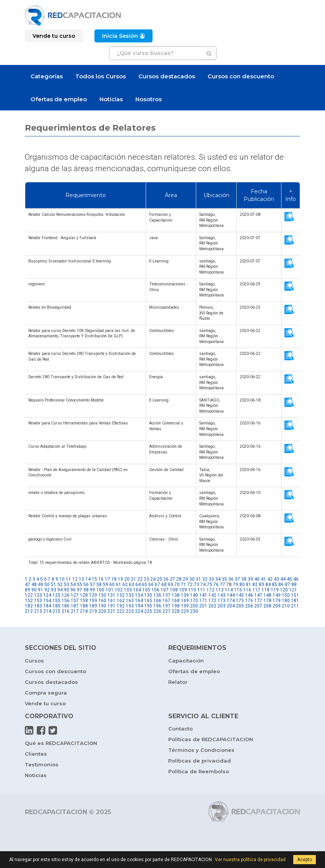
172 (212, 601)
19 (120, 579)
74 (203, 585)
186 (66, 606)
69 (171, 585)
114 (229, 590)
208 (267, 606)
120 (284, 590)
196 (157, 606)
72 (190, 585)
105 (146, 590)
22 (140, 579)
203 (222, 606)
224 (139, 611)
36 (231, 579)
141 (203, 595)
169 (185, 601)
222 (121, 611)
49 (41, 585)
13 (81, 579)
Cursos (34, 661)
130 (102, 595)
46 (296, 579)
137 (167, 595)
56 (86, 585)
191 (111, 606)
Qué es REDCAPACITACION (61, 743)
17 (107, 579)
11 (68, 579)
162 (121, 601)
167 (167, 601)
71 (184, 585)
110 (192, 590)
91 (41, 590)
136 (157, 595)
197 (167, 606)
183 (38, 606)
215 (56, 611)
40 (257, 579)
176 (249, 601)
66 (151, 585)
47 (28, 585)
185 (56, 606)
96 (73, 590)
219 (93, 611)
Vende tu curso (45, 703)
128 (84, 595)
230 (194, 611)
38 (244, 579)
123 (38, 595)
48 (34, 585)
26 (166, 579)
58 (99, 585)
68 (164, 585)
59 (106, 585)
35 (224, 579)
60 (112, 585)
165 (148, 601)
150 (286, 595)
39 (250, 579)
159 (93, 601)
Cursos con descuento (241, 76)
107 (165, 590)
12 (75, 579)
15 (94, 579)
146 (249, 595)
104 (137, 590)
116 (247, 590)
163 (130, 601)
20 (127, 579)
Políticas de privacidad (200, 761)
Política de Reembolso (199, 771)
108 (174, 590)
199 (185, 606)
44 (283, 579)
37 (237, 579)
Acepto (305, 860)
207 (258, 606)
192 (121, 606)
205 (240, 606)
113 (220, 590)
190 (102, 606)
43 (276, 579)
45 (289, 579)
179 (277, 601)
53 (67, 585)
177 (258, 601)
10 (62, 579)
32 (205, 579)
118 (266, 590)
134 (139, 595)
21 (133, 579)
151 (295, 595)
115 (238, 590)
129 (93, 595)
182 (29, 606)
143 (222, 595)
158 (84, 601)
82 (255, 585)
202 (212, 606)
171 (203, 601)
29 (185, 579)
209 (277, 606)
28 (179, 579)
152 (29, 601)
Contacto (180, 729)
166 (157, 601)
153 (38, 601)
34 (218, 579)
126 (66, 595)
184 (47, 606)
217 (75, 611)
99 (93, 590)
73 (197, 585)
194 (139, 606)
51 (54, 585)
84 (268, 585)
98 (86, 590)
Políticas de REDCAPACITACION (211, 739)
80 (242, 585)
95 (67, 590)
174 (231, 601)
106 (155, 590)
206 (249, 606)
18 (114, 579)
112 (210, 590)
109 (183, 590)
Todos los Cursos (101, 76)
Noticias (111, 99)
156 (66, 601)
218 (84, 611)
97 (80, 590)
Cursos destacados (167, 76)
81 (249, 585)
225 (148, 611)
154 (47, 601)
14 (88, 579)
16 (101, 579)
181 (295, 601)
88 (294, 585)
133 (130, 595)
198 (176, 606)
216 (66, 611)
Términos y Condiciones (201, 750)
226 (157, 611)
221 (111, 611)
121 (293, 590)
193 (130, 606)
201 (203, 606)
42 (270, 579)
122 (29, 595)
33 (211, 579)
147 (258, 595)
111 (201, 590)
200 (194, 606)
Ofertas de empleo (59, 99)
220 (102, 611)
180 (286, 601)
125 (56, 595)
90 (34, 590)
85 (275, 585)
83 (262, 585)
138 (176, 595)
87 (288, 585)
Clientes (36, 754)
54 (73, 585)
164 (139, 601)
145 (240, 595)
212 (29, 611)
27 (172, 579)
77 (223, 585)
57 (93, 585)
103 (128, 590)
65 (145, 585)
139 (185, 595)
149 (277, 595)
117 (256, 590)
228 (176, 611)
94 (60, 590)
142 (212, 595)
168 (176, 601)
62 (125, 585)
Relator (178, 682)
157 (75, 601)
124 (47, 595)
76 (216, 585)
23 (146, 579)
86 (281, 585)
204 (231, 606)
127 (75, 595)
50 (47, 585)
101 (110, 590)
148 (267, 595)
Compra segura (46, 693)
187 (75, 606)
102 (119, 590)
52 (60, 585)
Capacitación (186, 661)
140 (194, 595)
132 (121, 595)
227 (167, 611)
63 (132, 585)
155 (56, 601)
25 (159, 579)
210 (286, 606)
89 (28, 590)
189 (93, 606)
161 (111, 601)
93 (54, 590)
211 (295, 606)
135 (148, 595)
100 (100, 590)
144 (231, 595)
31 (198, 579)
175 (240, 601)
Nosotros (149, 99)
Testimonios (42, 764)
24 (153, 579)
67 (158, 585)
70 (177, 585)
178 (267, 601)
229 (185, 611)
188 (84, 606)
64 (138, 585)
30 (192, 579)
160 (102, 601)
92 (47, 590)
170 (194, 601)
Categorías (47, 76)
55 (80, 585)
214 (47, 611)
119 (275, 590)
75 (210, 585)
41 (263, 579)
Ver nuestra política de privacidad (250, 860)
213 (38, 611)
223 (130, 611)
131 (111, 595)
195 (148, 606)
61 (119, 585)
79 (236, 585)
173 (222, 601)
